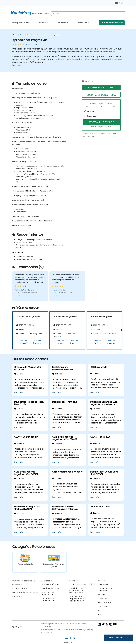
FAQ (100, 611)
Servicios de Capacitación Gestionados (77, 590)
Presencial (92, 116)
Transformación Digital (82, 584)
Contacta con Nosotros (112, 23)
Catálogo (17, 584)
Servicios (62, 23)
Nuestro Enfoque (50, 584)
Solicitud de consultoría (47, 593)
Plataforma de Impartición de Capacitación (78, 599)
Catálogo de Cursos (20, 23)
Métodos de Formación (25, 592)
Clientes (103, 598)
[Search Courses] (88, 14)
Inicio (15, 35)
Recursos (17, 596)
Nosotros (83, 23)
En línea (91, 111)
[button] (121, 330)
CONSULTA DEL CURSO (101, 88)
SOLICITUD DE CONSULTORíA (101, 95)
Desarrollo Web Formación (29, 35)
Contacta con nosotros (119, 638)
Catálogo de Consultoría (48, 600)
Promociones (20, 588)
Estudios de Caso (50, 588)
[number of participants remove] (88, 107)
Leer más (17, 65)
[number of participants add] (115, 107)
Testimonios (105, 602)
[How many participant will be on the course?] (101, 107)
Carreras (103, 607)
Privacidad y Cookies (68, 638)
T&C (100, 615)
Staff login (68, 643)
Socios (102, 594)
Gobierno (44, 23)
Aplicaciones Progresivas (51, 35)
